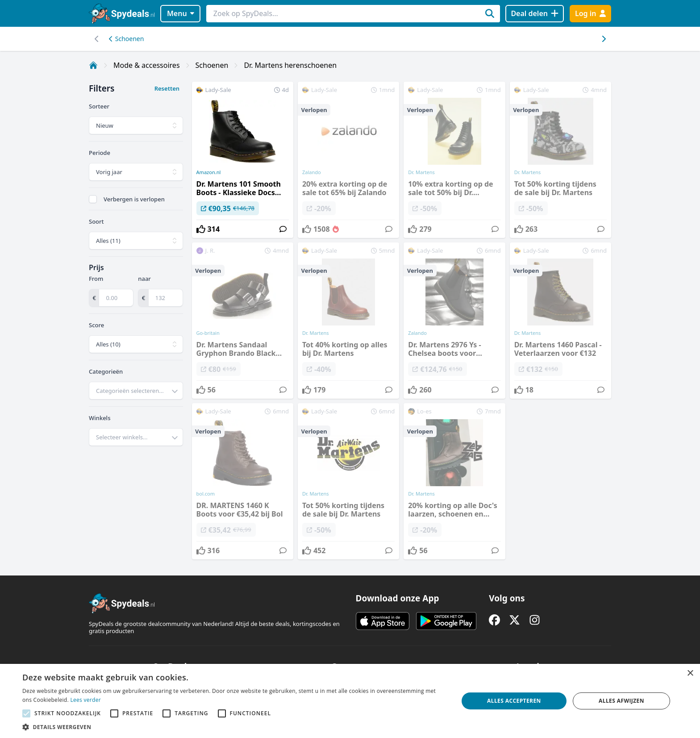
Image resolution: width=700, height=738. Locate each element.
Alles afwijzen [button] (621, 701)
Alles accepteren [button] (514, 701)
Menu (181, 13)
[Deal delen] (535, 14)
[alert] (350, 701)
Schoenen (126, 39)
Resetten (167, 88)
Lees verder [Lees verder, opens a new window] (85, 700)
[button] (234, 727)
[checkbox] (93, 199)
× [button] (690, 673)
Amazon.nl (209, 172)
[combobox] (136, 391)
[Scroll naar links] (603, 39)
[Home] (93, 65)
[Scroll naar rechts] (97, 39)
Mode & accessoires (147, 65)
